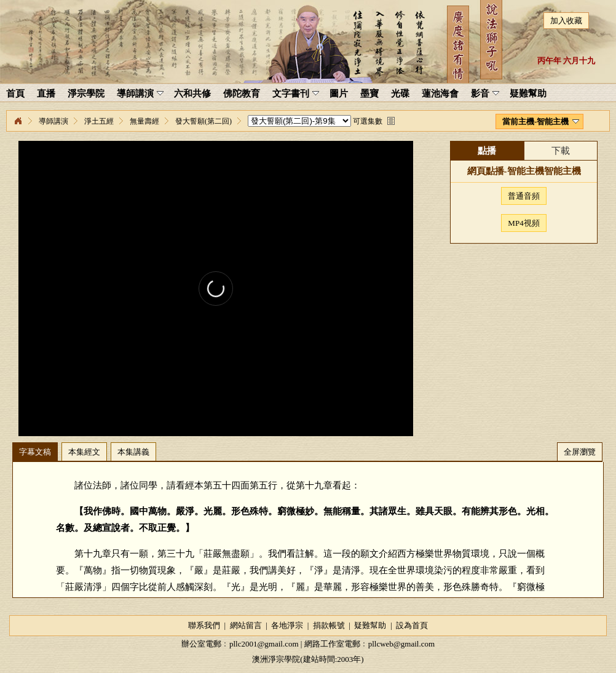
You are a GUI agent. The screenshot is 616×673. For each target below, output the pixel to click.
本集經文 (84, 452)
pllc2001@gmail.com (264, 644)
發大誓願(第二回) (203, 121)
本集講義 (133, 452)
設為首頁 (412, 625)
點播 (487, 151)
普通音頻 (524, 196)
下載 (561, 151)
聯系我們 (204, 625)
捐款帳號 (329, 625)
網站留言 (246, 625)
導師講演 (53, 121)
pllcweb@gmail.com (401, 644)
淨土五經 (99, 121)
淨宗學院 (18, 121)
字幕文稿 (35, 452)
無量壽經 (144, 121)
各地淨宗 (287, 625)
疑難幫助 (370, 625)
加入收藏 (566, 21)
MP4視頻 (523, 223)
